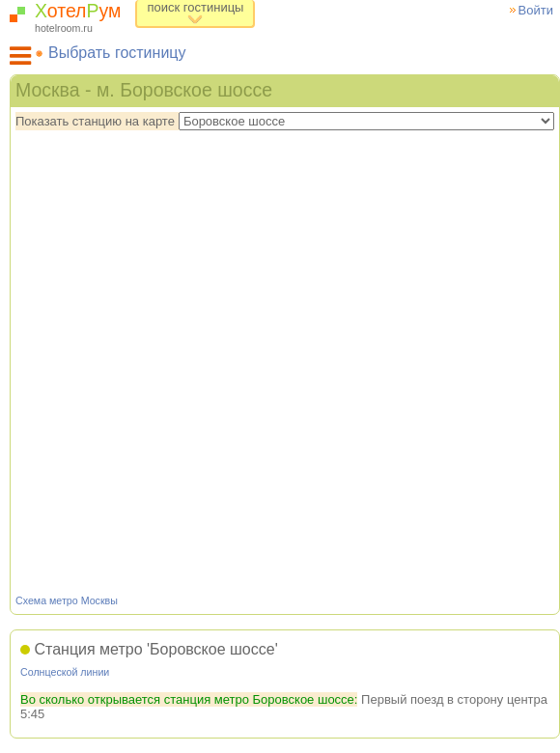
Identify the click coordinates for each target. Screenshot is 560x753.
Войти (536, 10)
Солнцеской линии (65, 672)
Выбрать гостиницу (117, 53)
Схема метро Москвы (67, 600)
